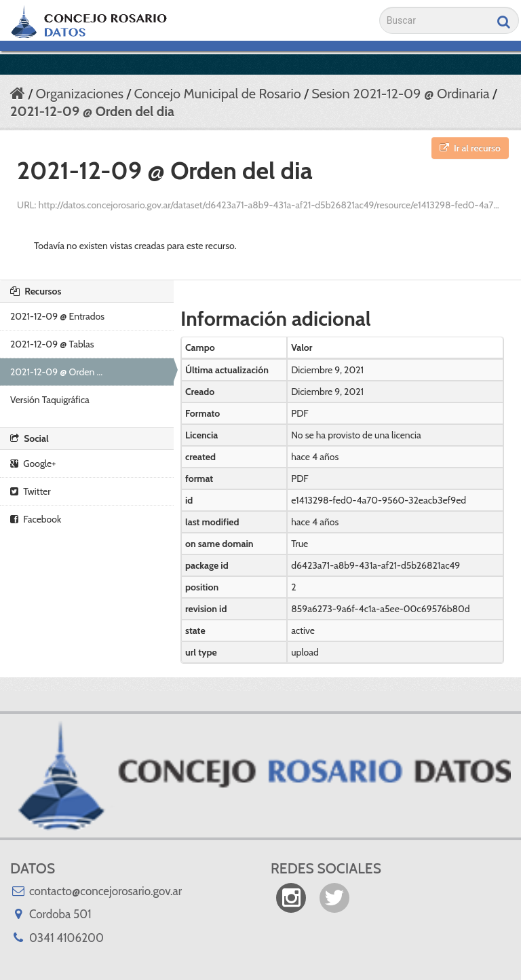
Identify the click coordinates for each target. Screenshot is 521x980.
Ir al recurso (470, 148)
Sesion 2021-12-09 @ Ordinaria (400, 94)
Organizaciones (79, 94)
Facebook (36, 519)
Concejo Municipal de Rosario (217, 94)
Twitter (31, 491)
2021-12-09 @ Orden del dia (92, 111)
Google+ (33, 464)
